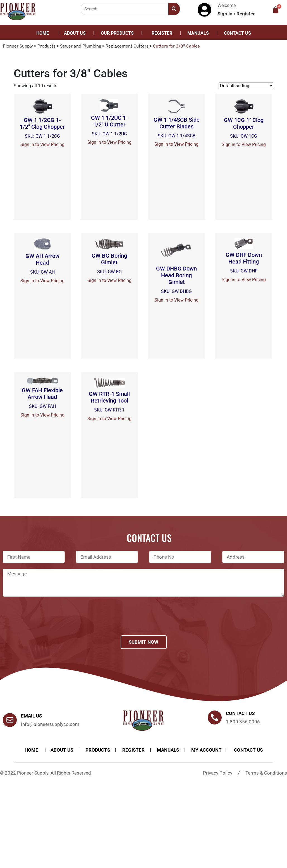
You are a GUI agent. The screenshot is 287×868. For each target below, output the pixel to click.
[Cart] (276, 10)
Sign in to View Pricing (42, 144)
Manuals (198, 33)
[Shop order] (246, 86)
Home (43, 33)
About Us (75, 33)
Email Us (31, 716)
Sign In (226, 14)
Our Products (117, 33)
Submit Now (143, 642)
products (98, 750)
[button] (119, 33)
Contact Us (237, 33)
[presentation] (45, 623)
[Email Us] (10, 720)
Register (246, 14)
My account (206, 750)
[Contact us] (215, 718)
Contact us (240, 713)
